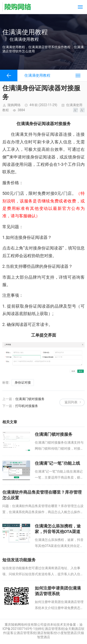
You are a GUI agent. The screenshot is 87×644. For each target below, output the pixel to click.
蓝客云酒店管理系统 (22, 633)
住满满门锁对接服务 (30, 399)
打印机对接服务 (27, 406)
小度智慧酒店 (67, 633)
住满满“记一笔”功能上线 (57, 463)
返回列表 (71, 402)
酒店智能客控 (47, 633)
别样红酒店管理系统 (50, 629)
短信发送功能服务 (19, 560)
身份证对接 (23, 382)
